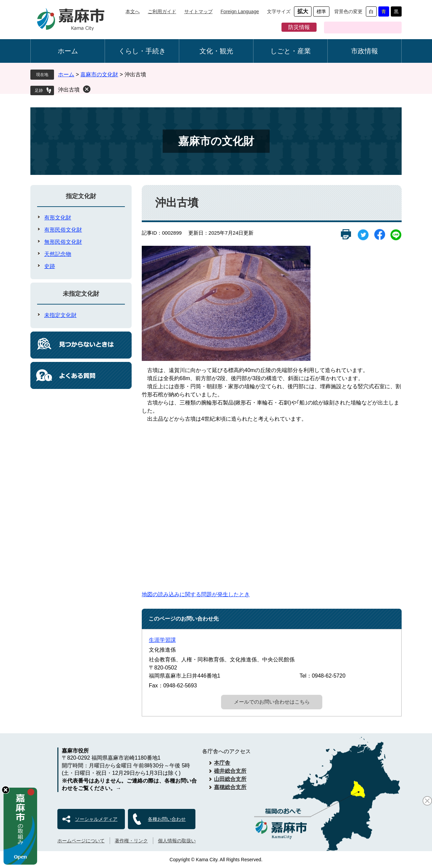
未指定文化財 (81, 294)
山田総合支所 (230, 779)
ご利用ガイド (162, 11)
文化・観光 (216, 51)
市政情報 (364, 51)
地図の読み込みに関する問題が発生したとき (196, 594)
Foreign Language (240, 11)
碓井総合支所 (230, 771)
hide (6, 790)
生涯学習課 (162, 640)
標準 (321, 11)
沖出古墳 (69, 90)
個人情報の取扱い (177, 841)
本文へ (133, 11)
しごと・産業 (291, 51)
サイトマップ (198, 11)
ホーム (68, 51)
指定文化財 (81, 196)
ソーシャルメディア (96, 819)
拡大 (303, 11)
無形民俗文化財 (63, 242)
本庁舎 (222, 763)
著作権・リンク (131, 841)
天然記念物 (58, 254)
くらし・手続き (142, 51)
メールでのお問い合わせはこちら (272, 702)
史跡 (50, 266)
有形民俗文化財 (63, 230)
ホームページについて (81, 841)
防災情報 (299, 27)
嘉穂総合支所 (230, 787)
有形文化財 (58, 218)
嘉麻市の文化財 (99, 74)
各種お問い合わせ (167, 819)
